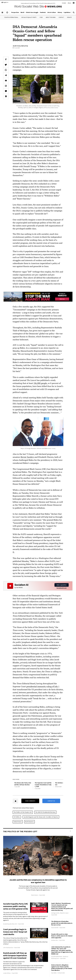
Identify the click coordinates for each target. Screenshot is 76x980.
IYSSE (41, 17)
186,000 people (40, 383)
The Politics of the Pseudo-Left (23, 812)
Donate (69, 17)
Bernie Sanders (27, 457)
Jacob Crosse (17, 46)
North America (29, 822)
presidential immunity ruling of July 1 (43, 686)
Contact (64, 3)
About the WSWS (51, 17)
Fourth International (11, 17)
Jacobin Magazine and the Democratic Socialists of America (41, 817)
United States (18, 822)
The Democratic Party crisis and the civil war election (23, 784)
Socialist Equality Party (29, 17)
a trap (25, 313)
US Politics (17, 817)
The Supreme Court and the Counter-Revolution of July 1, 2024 (43, 785)
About (69, 3)
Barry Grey (25, 46)
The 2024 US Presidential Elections (45, 812)
